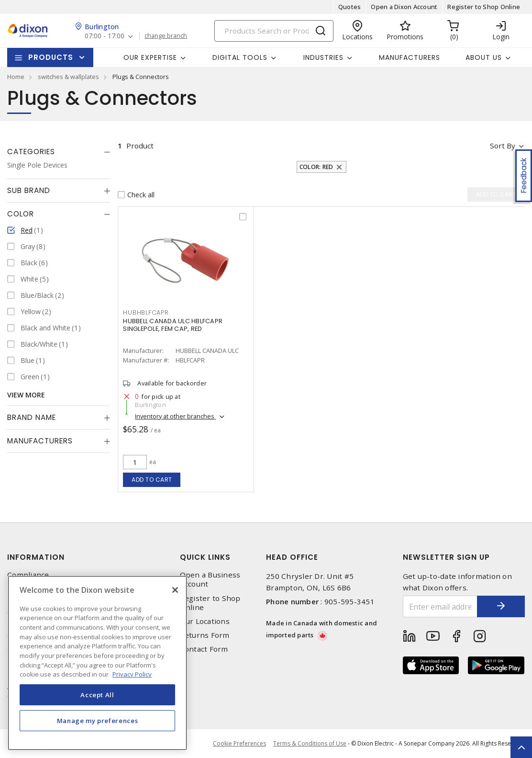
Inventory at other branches (175, 416)
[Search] (274, 31)
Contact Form (204, 649)
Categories (31, 152)
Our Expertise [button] (150, 57)
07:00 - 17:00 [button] (105, 36)
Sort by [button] (503, 146)
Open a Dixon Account (404, 7)
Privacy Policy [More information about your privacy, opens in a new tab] (132, 674)
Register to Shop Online (484, 7)
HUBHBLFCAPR (146, 312)
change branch (166, 36)
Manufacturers (410, 57)
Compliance (28, 575)
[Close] (175, 590)
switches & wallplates (68, 77)
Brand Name (32, 417)
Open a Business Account (210, 579)
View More (26, 395)
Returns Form (205, 635)
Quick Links (205, 557)
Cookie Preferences (239, 744)
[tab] (59, 152)
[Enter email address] (440, 606)
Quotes (350, 7)
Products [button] (51, 57)
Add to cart (152, 480)
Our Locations (205, 621)
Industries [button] (323, 57)
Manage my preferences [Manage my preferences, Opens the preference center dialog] (98, 721)
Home (16, 77)
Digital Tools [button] (240, 57)
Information (36, 557)
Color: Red (316, 167)
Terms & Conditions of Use (310, 743)
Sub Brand (29, 190)
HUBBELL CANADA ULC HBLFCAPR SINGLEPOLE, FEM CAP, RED (173, 325)
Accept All (97, 695)
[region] (97, 663)
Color (21, 214)
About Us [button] (484, 57)
